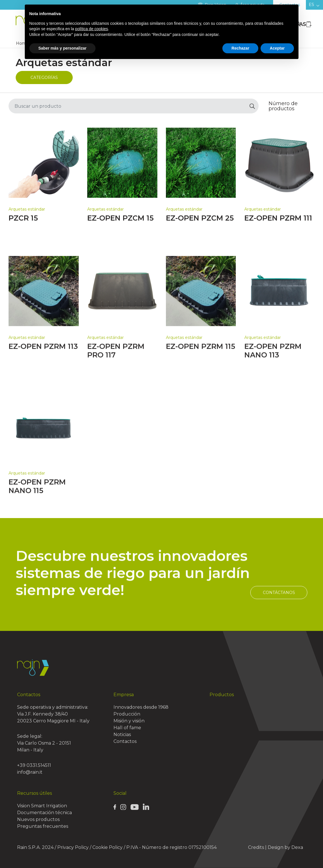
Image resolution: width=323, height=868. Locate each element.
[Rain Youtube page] (135, 807)
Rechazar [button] (240, 48)
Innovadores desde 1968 (141, 707)
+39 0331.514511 (34, 765)
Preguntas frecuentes (43, 826)
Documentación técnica (44, 813)
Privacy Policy (73, 847)
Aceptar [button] (277, 48)
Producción (127, 714)
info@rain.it (30, 772)
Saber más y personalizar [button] (63, 48)
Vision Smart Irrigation (42, 806)
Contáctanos (279, 620)
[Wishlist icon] (309, 24)
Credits (256, 847)
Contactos (125, 741)
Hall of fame (127, 728)
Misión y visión (129, 721)
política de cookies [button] (92, 29)
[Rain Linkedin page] (146, 806)
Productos (222, 695)
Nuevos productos (38, 819)
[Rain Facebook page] (115, 807)
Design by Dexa (285, 847)
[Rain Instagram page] (123, 807)
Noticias (122, 734)
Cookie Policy (107, 847)
